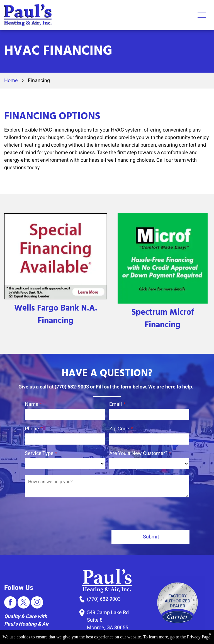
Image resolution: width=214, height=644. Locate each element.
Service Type (39, 453)
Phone (32, 429)
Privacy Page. (199, 637)
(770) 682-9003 (104, 573)
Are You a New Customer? (138, 453)
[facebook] (10, 577)
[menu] (202, 15)
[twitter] (24, 577)
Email (115, 404)
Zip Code (119, 429)
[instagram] (37, 577)
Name (32, 404)
